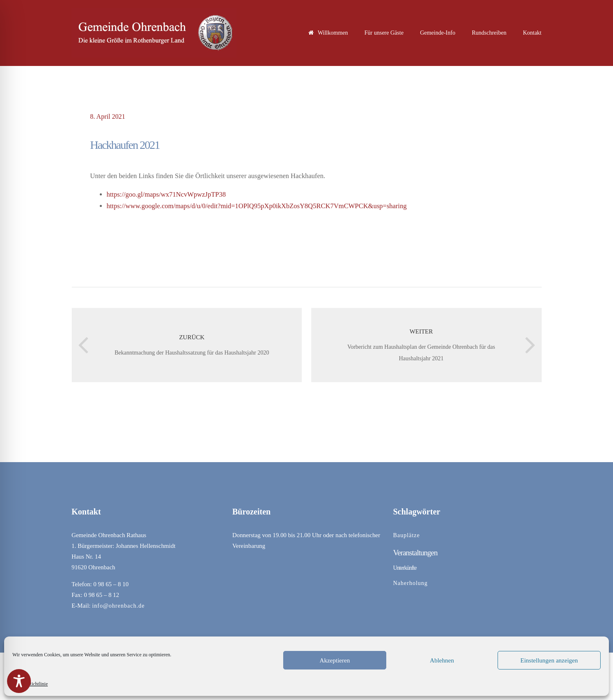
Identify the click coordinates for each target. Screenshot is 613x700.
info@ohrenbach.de (118, 606)
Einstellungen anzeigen (549, 660)
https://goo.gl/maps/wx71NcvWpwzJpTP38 (166, 194)
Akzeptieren (335, 660)
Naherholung (411, 583)
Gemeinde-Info (438, 33)
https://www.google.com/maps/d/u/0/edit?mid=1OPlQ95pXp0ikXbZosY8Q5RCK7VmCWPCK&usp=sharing (257, 206)
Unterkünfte (405, 568)
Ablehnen (442, 660)
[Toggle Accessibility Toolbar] (19, 681)
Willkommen (328, 33)
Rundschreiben (489, 33)
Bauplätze (407, 535)
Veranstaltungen (415, 553)
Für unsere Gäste (384, 33)
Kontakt (532, 33)
